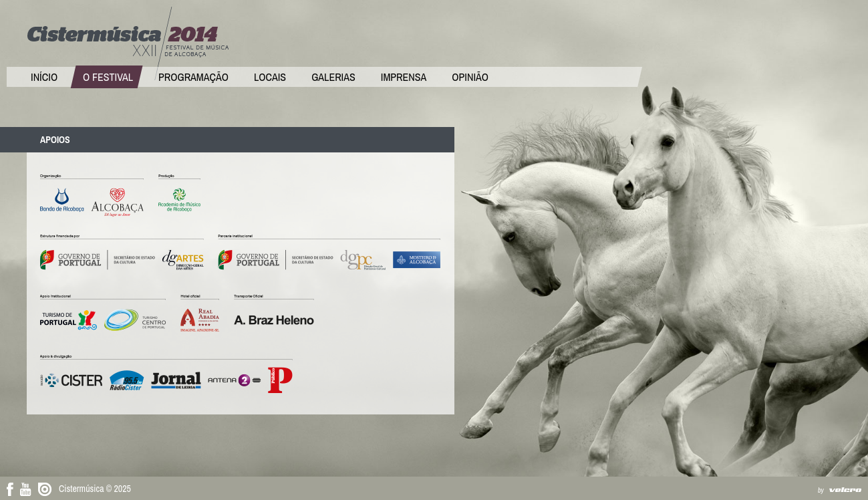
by (821, 490)
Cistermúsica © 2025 (95, 489)
